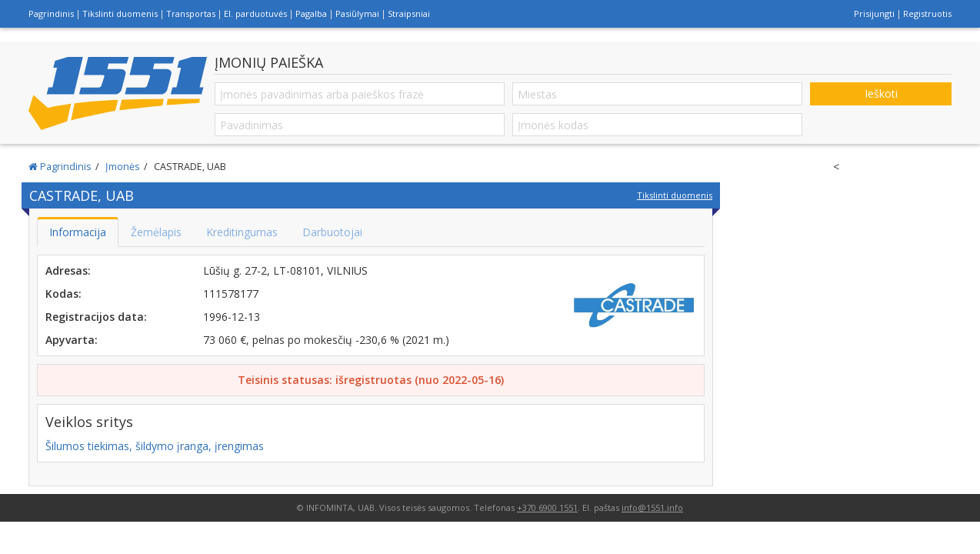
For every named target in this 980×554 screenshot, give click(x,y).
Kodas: (63, 294)
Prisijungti (874, 13)
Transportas (191, 13)
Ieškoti (881, 93)
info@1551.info (652, 507)
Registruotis (927, 13)
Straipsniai (409, 13)
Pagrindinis (51, 13)
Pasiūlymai (357, 13)
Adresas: (68, 270)
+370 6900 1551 (547, 507)
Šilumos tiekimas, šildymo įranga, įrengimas (155, 446)
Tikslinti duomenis (120, 13)
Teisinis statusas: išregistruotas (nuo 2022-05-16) (371, 380)
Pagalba (311, 13)
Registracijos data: (96, 317)
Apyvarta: (72, 340)
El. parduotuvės (255, 13)
